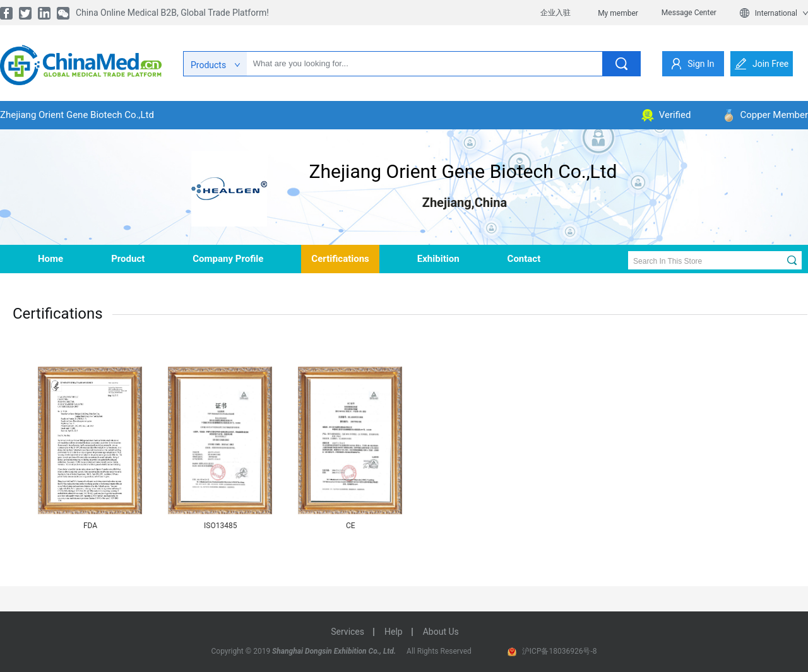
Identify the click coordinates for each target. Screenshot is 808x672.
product (128, 259)
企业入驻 (555, 13)
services (348, 632)
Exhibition (438, 259)
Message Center (689, 13)
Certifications (340, 259)
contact (524, 259)
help (394, 632)
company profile (228, 259)
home (50, 259)
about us (441, 632)
